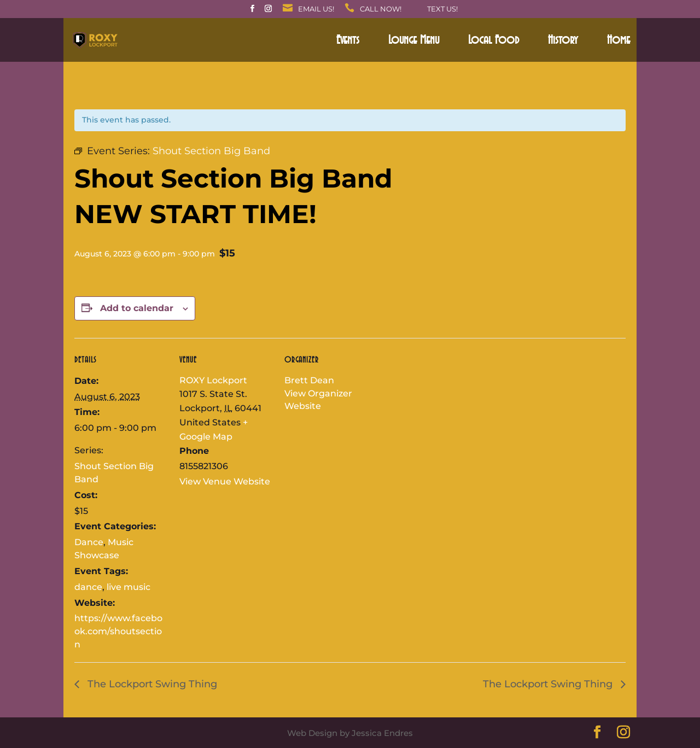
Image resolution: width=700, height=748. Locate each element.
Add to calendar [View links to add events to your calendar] (137, 308)
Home (619, 41)
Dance (89, 542)
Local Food (494, 41)
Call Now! (381, 9)
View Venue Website (225, 481)
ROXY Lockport (213, 380)
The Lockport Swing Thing (151, 684)
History (563, 41)
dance (88, 587)
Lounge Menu (414, 41)
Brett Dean (309, 380)
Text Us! (442, 9)
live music (129, 587)
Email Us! (316, 9)
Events (348, 41)
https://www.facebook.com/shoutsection (118, 631)
